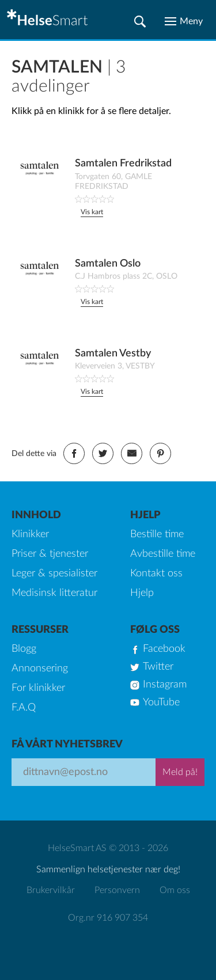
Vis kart (92, 212)
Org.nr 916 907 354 (108, 918)
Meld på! (180, 772)
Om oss (175, 890)
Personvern (117, 890)
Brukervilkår (51, 890)
